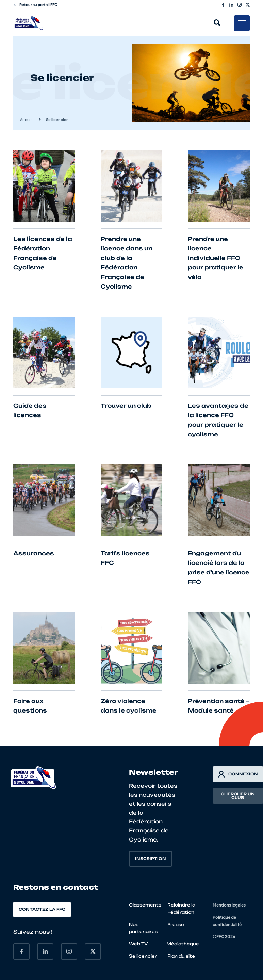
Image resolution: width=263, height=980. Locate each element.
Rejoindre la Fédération (181, 909)
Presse (176, 924)
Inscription (151, 859)
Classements (145, 905)
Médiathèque (183, 944)
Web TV (138, 944)
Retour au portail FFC (35, 5)
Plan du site (181, 956)
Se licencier (143, 956)
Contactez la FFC (42, 909)
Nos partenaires (143, 928)
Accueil (27, 120)
